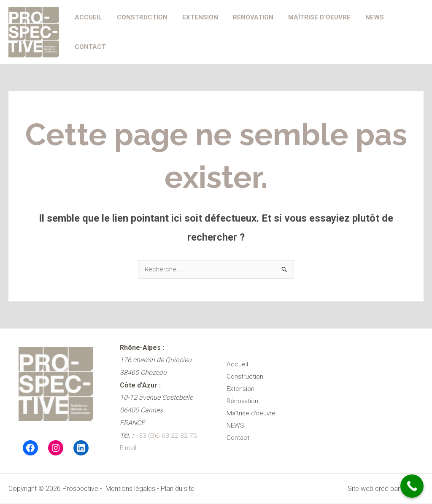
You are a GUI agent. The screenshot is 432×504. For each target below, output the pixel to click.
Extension (196, 32)
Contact (402, 32)
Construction (140, 32)
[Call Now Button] (412, 486)
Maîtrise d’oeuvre (311, 32)
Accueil (88, 32)
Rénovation (247, 32)
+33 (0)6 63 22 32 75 (166, 436)
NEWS (364, 32)
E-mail (129, 448)
